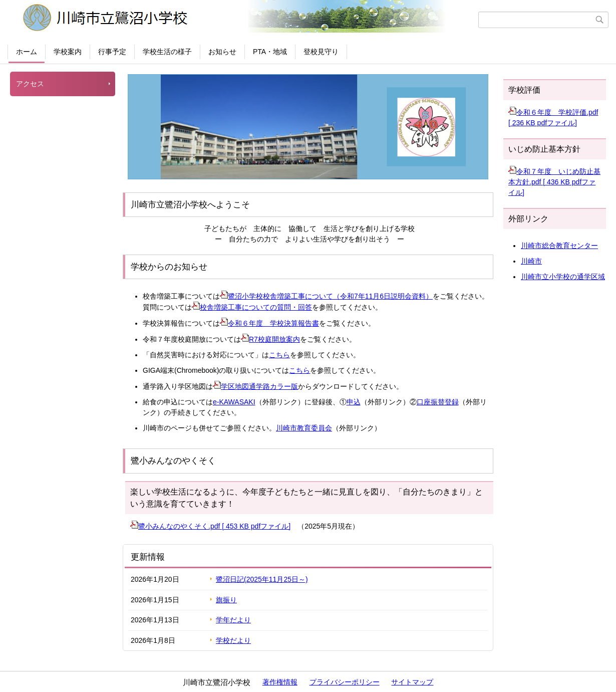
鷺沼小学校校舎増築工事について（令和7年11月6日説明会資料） (326, 296)
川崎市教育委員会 (304, 428)
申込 (354, 402)
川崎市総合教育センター (559, 246)
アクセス (30, 84)
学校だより (233, 640)
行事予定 (112, 52)
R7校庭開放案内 (270, 339)
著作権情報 (280, 682)
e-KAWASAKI (234, 402)
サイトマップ (412, 682)
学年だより (233, 620)
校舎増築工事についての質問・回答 (252, 307)
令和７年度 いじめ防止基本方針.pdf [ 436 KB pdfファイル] (554, 182)
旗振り (226, 600)
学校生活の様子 (167, 52)
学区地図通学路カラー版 (255, 386)
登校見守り (321, 52)
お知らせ (222, 52)
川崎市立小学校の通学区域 (563, 277)
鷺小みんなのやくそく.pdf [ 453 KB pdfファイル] (210, 526)
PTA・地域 (270, 52)
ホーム (27, 52)
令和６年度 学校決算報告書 (269, 323)
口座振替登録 (438, 402)
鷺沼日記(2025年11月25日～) (262, 579)
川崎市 (531, 261)
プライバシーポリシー (345, 682)
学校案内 (68, 52)
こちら (279, 355)
